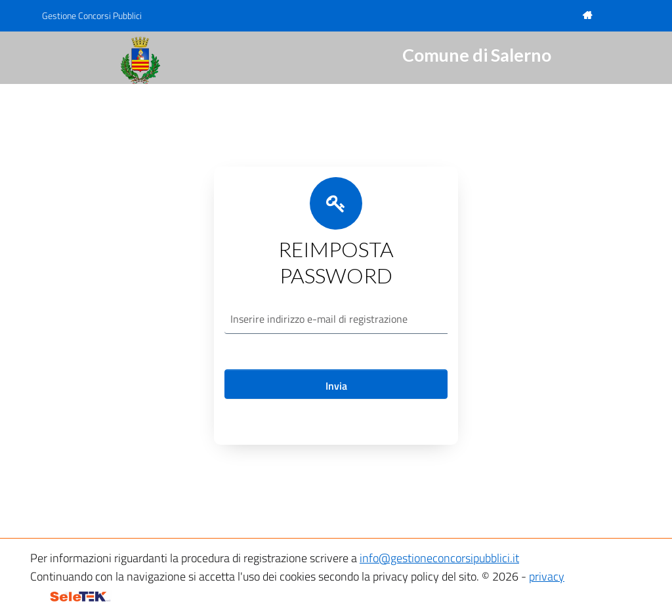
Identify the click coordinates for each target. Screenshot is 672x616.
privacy (547, 576)
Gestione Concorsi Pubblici (92, 15)
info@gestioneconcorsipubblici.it (439, 558)
